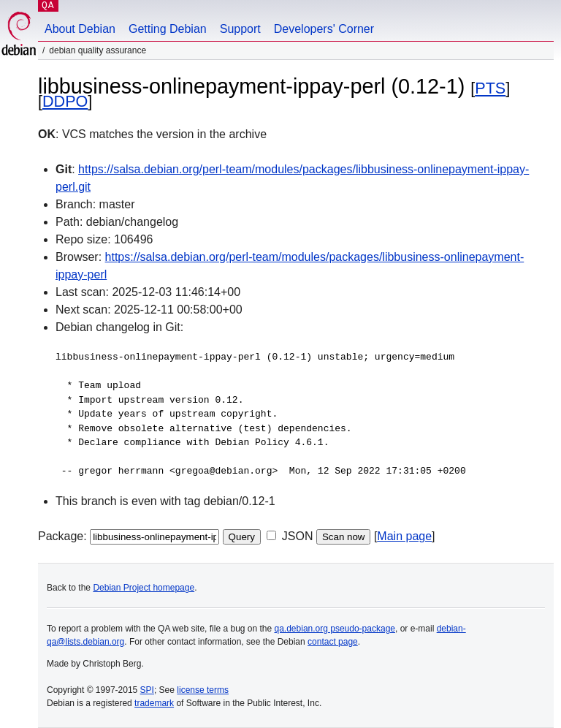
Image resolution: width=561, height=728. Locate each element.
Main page (404, 536)
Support (240, 29)
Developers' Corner (324, 29)
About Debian (80, 29)
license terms (203, 690)
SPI (147, 690)
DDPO (65, 101)
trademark (154, 703)
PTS (490, 88)
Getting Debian (168, 29)
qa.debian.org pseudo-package (335, 629)
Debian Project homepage (144, 588)
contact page (333, 642)
